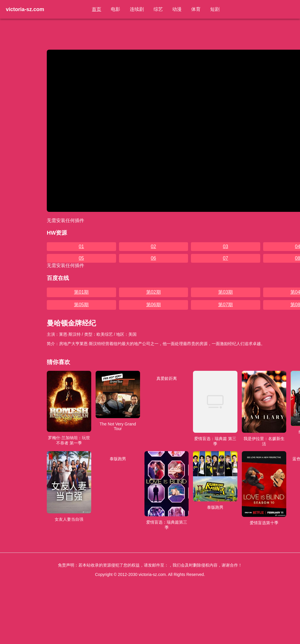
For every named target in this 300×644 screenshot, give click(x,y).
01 (81, 246)
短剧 (214, 9)
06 (154, 258)
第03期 (225, 292)
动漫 (177, 9)
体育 (196, 9)
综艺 (158, 9)
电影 (116, 9)
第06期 (154, 305)
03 (225, 246)
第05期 (81, 305)
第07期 (225, 305)
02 (154, 246)
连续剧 (137, 9)
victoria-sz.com (25, 9)
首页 (97, 9)
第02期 (154, 292)
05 (81, 258)
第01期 (81, 292)
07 (225, 258)
